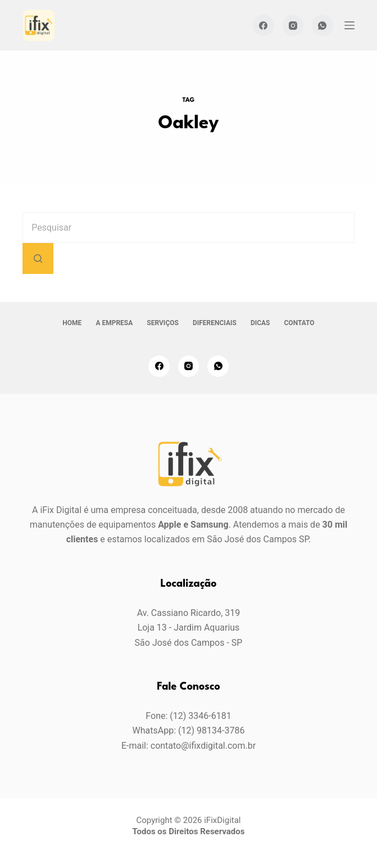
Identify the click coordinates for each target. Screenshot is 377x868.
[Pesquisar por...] (188, 228)
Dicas (260, 323)
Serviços (163, 323)
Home (72, 323)
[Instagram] (293, 25)
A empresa (114, 323)
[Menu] (349, 25)
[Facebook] (264, 25)
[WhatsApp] (323, 25)
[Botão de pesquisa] (38, 258)
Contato (299, 323)
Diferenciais (215, 323)
